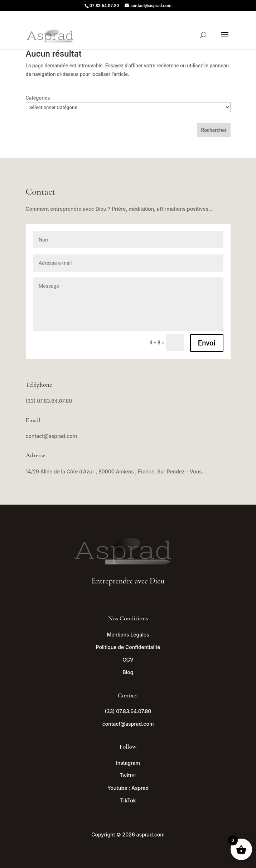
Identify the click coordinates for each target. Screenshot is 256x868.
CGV (128, 660)
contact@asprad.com (52, 436)
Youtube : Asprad (128, 788)
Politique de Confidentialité (128, 647)
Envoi (207, 343)
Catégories (38, 98)
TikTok (128, 800)
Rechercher (214, 130)
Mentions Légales (128, 635)
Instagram (128, 763)
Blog (128, 672)
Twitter (128, 775)
